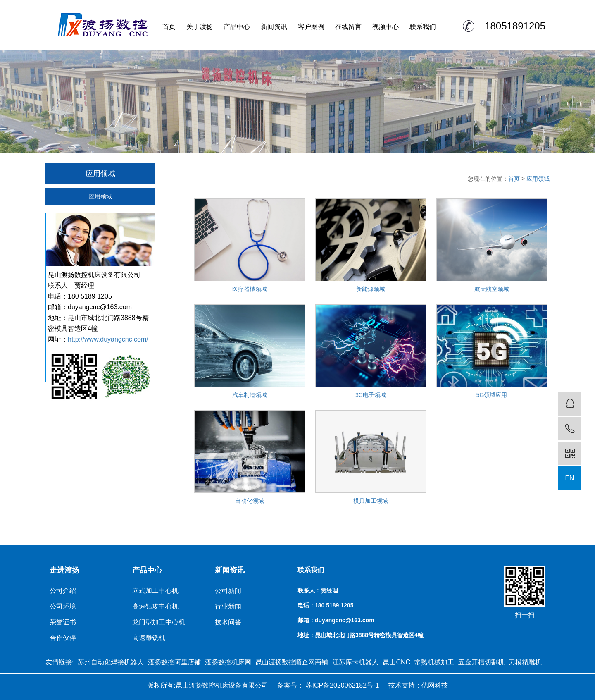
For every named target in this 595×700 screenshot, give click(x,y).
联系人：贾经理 (318, 590)
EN (569, 478)
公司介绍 (63, 591)
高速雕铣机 (149, 638)
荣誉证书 (63, 622)
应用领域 (100, 196)
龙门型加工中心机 (159, 622)
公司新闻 (228, 591)
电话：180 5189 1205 (325, 605)
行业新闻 (228, 606)
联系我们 (423, 27)
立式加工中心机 (155, 591)
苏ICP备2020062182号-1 (341, 685)
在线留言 (348, 27)
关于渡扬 (200, 27)
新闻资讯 (274, 27)
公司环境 (63, 606)
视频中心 (386, 27)
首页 (169, 27)
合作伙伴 (63, 638)
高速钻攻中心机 (155, 606)
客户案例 (311, 27)
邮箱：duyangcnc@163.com (336, 620)
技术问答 (228, 622)
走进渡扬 (64, 570)
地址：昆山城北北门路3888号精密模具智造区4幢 (361, 635)
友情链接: (59, 662)
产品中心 (237, 27)
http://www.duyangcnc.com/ (108, 339)
